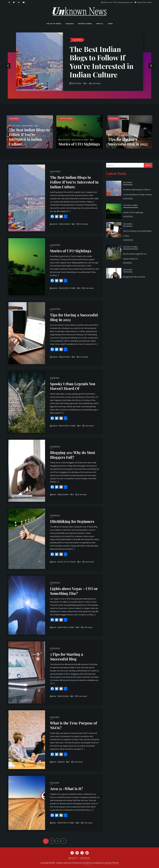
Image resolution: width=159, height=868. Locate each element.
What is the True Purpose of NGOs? (73, 725)
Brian (53, 495)
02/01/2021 (55, 717)
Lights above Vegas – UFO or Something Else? (74, 591)
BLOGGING (77, 40)
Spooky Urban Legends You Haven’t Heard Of (73, 386)
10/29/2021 (55, 378)
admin (54, 224)
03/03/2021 (55, 583)
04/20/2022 (114, 135)
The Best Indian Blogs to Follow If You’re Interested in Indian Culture (102, 62)
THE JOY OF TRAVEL (67, 562)
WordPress (87, 863)
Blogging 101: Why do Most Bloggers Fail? (73, 455)
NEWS (61, 762)
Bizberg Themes (112, 863)
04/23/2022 (64, 140)
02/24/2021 (55, 648)
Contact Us (85, 858)
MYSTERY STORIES (66, 119)
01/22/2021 (55, 783)
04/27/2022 (76, 83)
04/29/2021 (55, 447)
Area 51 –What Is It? (66, 789)
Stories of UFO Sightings (79, 144)
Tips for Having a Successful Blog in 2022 (128, 142)
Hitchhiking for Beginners (72, 521)
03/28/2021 (55, 516)
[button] (151, 66)
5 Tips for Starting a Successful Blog (67, 657)
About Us (72, 858)
